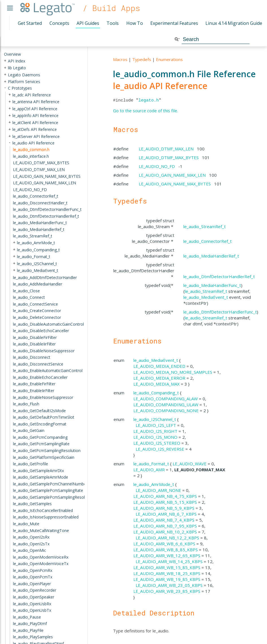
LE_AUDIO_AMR (149, 470)
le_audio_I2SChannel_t (155, 419)
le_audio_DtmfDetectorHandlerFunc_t (220, 312)
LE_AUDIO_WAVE (190, 464)
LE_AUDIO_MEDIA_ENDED (159, 366)
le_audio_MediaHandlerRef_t (211, 256)
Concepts (59, 23)
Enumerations (169, 59)
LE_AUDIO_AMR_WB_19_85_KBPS (167, 579)
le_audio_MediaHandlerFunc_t (212, 285)
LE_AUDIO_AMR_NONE (158, 490)
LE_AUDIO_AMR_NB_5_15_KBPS (165, 502)
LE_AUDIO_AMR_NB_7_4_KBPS (164, 520)
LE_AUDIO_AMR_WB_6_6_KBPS (164, 544)
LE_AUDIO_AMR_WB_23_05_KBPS (169, 585)
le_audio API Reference (160, 86)
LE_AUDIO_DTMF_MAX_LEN (166, 149)
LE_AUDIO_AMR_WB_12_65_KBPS (167, 556)
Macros (120, 59)
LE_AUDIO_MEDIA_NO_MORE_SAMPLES (173, 372)
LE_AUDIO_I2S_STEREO (157, 443)
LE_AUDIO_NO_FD (157, 166)
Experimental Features (174, 23)
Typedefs (142, 59)
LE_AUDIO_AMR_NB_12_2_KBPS (167, 538)
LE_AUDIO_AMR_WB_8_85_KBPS (166, 550)
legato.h (149, 100)
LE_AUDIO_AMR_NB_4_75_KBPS (165, 496)
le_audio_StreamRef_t (205, 226)
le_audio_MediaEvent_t (206, 297)
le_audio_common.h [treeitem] (31, 149)
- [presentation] (5, 88)
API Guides (88, 23)
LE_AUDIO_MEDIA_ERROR (159, 378)
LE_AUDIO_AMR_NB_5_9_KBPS (164, 508)
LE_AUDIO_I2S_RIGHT (155, 431)
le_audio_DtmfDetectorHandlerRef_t (219, 276)
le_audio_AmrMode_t (154, 484)
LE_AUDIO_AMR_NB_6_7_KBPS (166, 514)
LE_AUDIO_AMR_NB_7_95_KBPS (165, 526)
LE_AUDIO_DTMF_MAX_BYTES (169, 157)
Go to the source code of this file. (146, 111)
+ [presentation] (5, 61)
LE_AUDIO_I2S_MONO (155, 437)
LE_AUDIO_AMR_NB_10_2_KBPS (165, 532)
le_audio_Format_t (151, 464)
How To (135, 23)
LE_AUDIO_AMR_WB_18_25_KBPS (167, 573)
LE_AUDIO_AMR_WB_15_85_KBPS (167, 567)
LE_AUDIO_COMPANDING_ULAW (166, 405)
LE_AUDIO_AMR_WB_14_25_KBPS (169, 561)
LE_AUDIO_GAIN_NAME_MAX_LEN (172, 175)
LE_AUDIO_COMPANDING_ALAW (166, 399)
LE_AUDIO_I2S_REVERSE (160, 449)
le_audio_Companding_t (156, 393)
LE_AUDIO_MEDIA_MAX (157, 384)
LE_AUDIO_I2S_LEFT (156, 425)
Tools (113, 23)
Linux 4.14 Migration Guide (234, 23)
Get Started (30, 23)
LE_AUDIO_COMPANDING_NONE (166, 410)
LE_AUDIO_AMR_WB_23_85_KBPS (167, 591)
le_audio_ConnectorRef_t (208, 241)
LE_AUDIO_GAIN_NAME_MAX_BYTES (175, 184)
